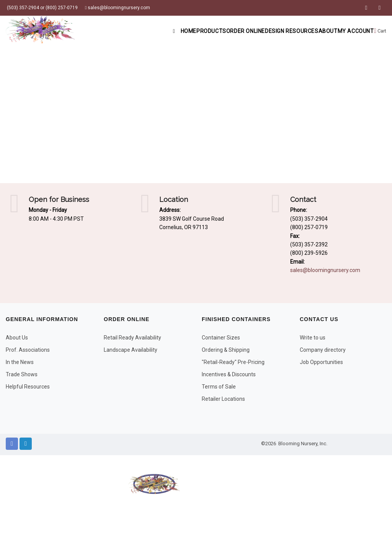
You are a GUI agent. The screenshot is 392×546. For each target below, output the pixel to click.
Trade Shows (22, 374)
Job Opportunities (321, 362)
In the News (20, 362)
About (312, 31)
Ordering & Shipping (226, 350)
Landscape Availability (131, 350)
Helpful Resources (28, 387)
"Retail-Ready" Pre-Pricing (233, 362)
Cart (379, 31)
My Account (349, 31)
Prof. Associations (28, 350)
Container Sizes (221, 338)
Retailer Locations (223, 399)
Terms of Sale (219, 387)
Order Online (212, 31)
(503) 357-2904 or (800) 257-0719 (42, 8)
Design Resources (267, 31)
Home (132, 31)
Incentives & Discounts (229, 374)
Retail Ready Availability (132, 338)
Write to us (313, 338)
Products (168, 31)
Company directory (323, 350)
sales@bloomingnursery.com (118, 8)
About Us (17, 338)
